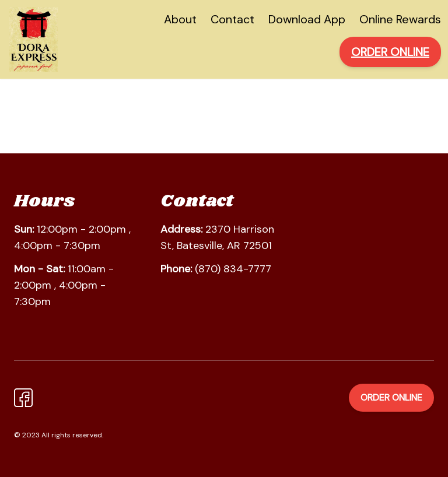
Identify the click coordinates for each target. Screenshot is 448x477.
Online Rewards (400, 19)
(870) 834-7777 (233, 269)
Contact (232, 19)
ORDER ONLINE (390, 52)
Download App (307, 19)
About (180, 19)
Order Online (391, 397)
